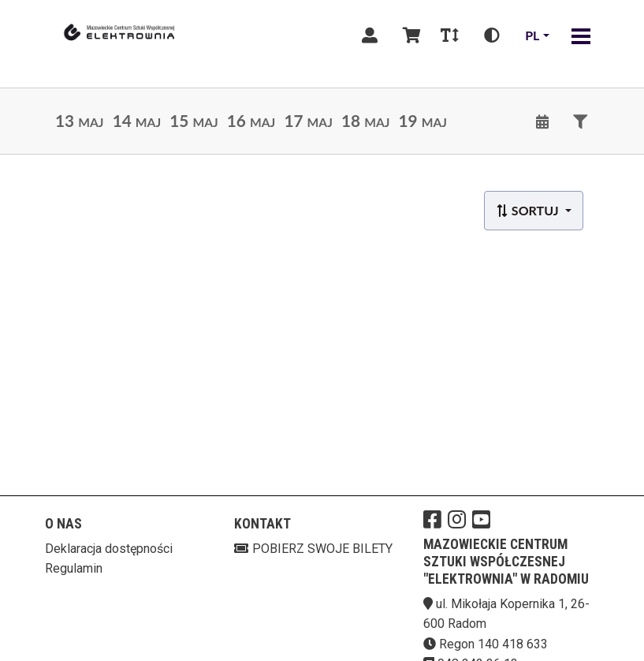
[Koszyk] (409, 35)
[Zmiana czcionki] (450, 35)
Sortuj (529, 210)
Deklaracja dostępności (109, 549)
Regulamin (74, 568)
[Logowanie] (370, 35)
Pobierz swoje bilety (313, 549)
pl (532, 35)
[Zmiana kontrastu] (492, 35)
